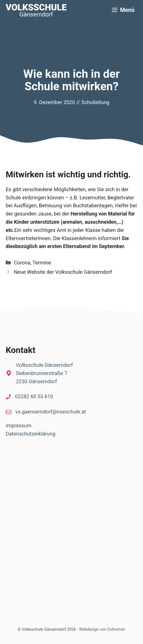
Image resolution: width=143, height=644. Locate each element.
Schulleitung (95, 102)
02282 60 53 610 (34, 396)
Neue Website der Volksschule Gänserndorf (63, 272)
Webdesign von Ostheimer (102, 629)
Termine (42, 263)
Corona (22, 263)
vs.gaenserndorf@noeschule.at (51, 412)
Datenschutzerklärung (31, 434)
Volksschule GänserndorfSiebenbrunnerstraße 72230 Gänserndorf (44, 373)
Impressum (19, 426)
